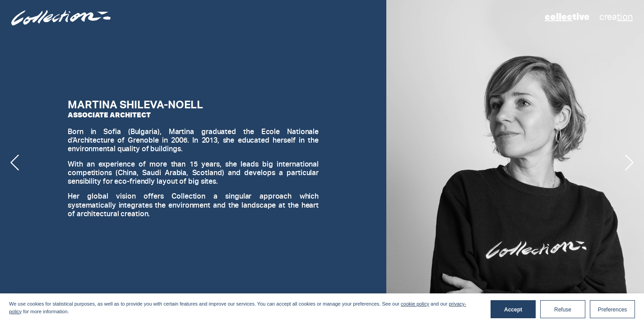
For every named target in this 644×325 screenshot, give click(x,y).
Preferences (613, 310)
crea (616, 17)
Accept (513, 310)
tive (567, 16)
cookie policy (415, 304)
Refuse (563, 310)
